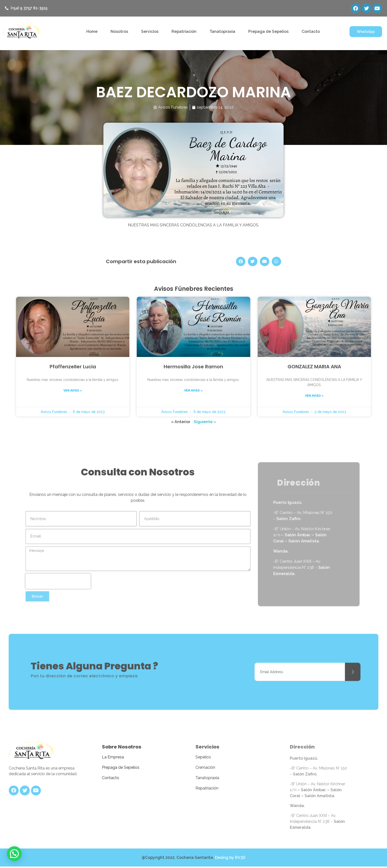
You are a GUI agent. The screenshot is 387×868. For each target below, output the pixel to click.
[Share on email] (265, 262)
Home (92, 32)
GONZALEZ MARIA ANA (314, 367)
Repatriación (184, 32)
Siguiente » (205, 422)
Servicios (150, 32)
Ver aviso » (73, 391)
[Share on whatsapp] (276, 262)
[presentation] (48, 586)
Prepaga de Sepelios (268, 32)
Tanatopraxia (222, 32)
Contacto (311, 32)
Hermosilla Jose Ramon (193, 367)
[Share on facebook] (241, 262)
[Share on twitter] (252, 262)
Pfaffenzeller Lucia (73, 367)
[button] (366, 32)
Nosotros (119, 32)
